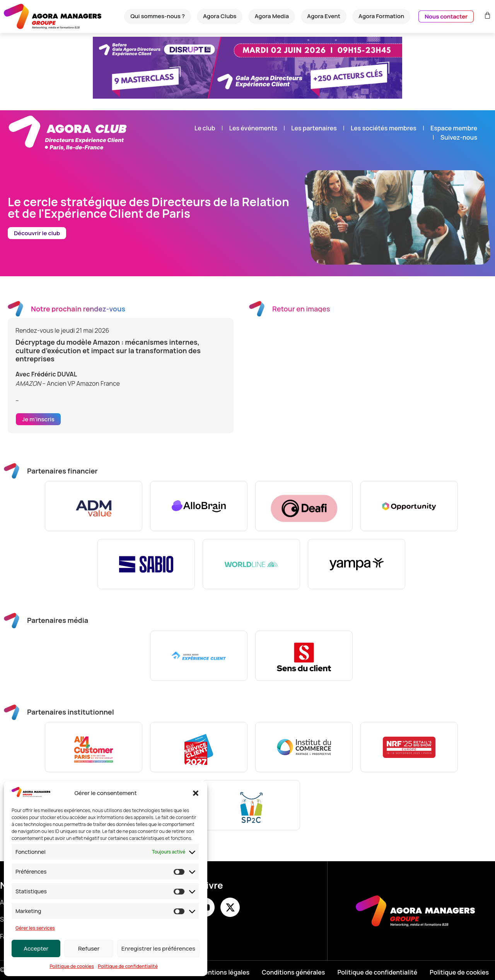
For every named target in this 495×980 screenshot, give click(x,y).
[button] (196, 793)
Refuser (89, 948)
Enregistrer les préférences (158, 948)
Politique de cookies (72, 966)
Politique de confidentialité (128, 966)
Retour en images (301, 309)
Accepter (36, 948)
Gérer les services (35, 928)
